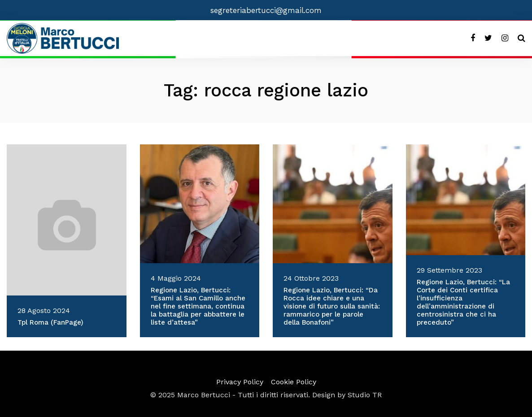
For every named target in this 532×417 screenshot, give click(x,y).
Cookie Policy (294, 382)
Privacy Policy (240, 382)
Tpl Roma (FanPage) (50, 322)
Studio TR (365, 395)
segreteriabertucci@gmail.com (266, 10)
